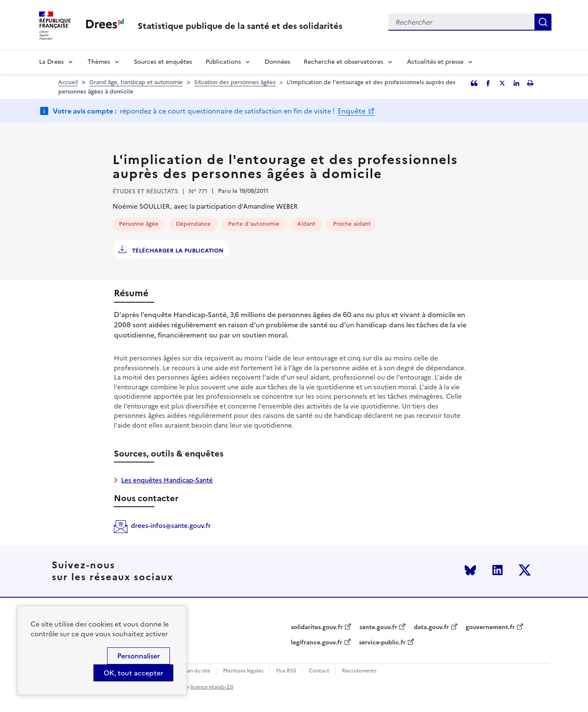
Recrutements (359, 671)
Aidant (306, 224)
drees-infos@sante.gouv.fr (171, 526)
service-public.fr (382, 643)
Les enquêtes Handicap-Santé (167, 480)
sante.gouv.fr (378, 627)
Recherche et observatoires (343, 62)
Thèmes (99, 62)
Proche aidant (352, 224)
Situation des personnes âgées (235, 82)
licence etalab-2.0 (212, 687)
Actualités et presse (435, 62)
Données (277, 62)
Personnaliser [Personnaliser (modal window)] (139, 656)
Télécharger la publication (177, 251)
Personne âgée (139, 224)
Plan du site (196, 671)
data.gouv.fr (431, 627)
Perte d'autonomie (254, 224)
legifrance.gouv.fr (317, 643)
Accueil (68, 82)
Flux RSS (286, 671)
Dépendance (193, 224)
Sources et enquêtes (163, 62)
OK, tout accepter (133, 673)
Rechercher (543, 22)
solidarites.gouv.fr (317, 627)
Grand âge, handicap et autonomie (136, 82)
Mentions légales (243, 671)
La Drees (51, 62)
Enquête (352, 111)
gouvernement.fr (490, 627)
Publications (223, 62)
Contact (319, 671)
